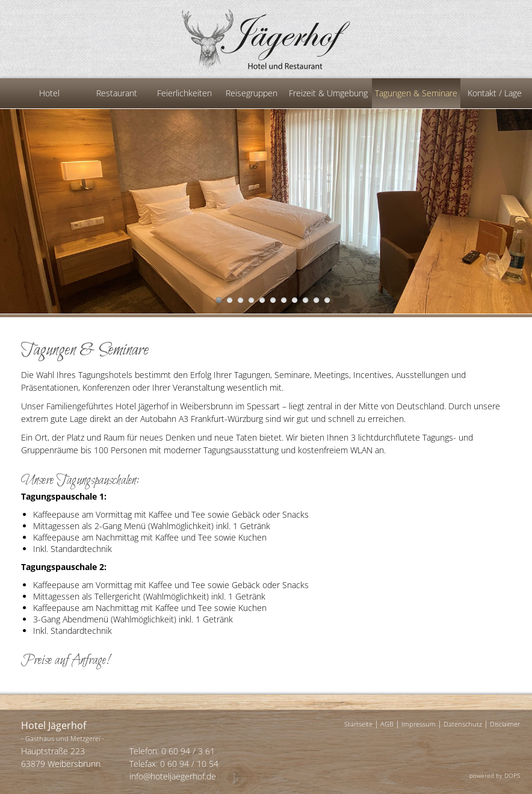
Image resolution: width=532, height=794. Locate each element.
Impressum (419, 724)
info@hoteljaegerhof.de (173, 776)
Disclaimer (505, 724)
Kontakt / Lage (495, 93)
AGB (387, 724)
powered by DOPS (495, 775)
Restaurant (117, 93)
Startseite (358, 724)
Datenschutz (463, 724)
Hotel (49, 93)
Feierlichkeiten (184, 93)
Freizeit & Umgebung (328, 93)
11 (327, 300)
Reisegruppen (252, 93)
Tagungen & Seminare (416, 93)
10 (316, 300)
